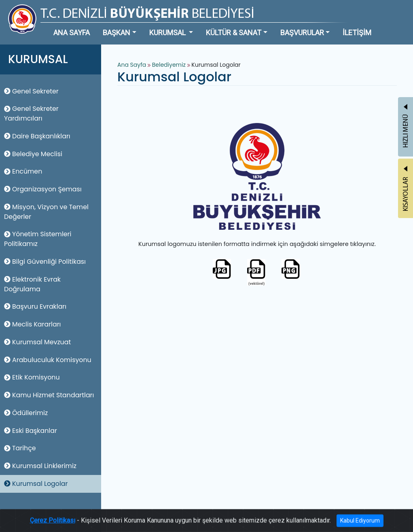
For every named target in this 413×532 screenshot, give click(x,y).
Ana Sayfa (132, 65)
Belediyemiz (170, 65)
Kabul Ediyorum (360, 525)
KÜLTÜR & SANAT (234, 33)
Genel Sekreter (31, 91)
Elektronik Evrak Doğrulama (32, 284)
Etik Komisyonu (32, 377)
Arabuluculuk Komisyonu (48, 360)
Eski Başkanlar (31, 431)
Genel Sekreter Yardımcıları (31, 113)
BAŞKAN (116, 33)
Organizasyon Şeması (43, 189)
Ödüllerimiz (26, 413)
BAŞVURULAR (302, 33)
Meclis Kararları (32, 324)
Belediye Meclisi (33, 154)
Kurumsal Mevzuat (37, 342)
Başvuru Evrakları (35, 306)
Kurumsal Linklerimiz (40, 466)
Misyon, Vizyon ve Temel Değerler (46, 212)
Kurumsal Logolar (36, 484)
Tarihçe (20, 448)
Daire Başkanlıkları (37, 136)
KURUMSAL (168, 33)
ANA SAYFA (72, 33)
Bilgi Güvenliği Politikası (45, 262)
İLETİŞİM (357, 33)
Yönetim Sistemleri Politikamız (38, 239)
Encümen (23, 171)
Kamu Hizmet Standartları (49, 395)
